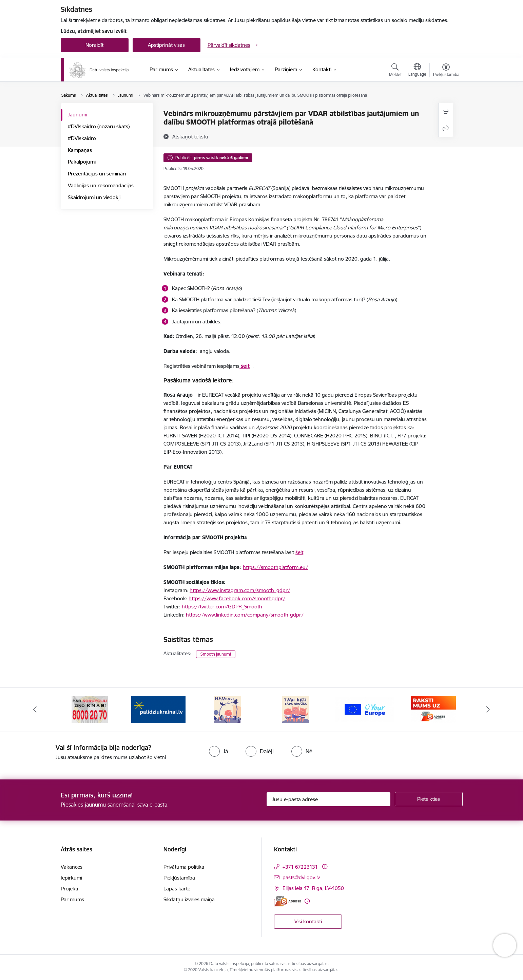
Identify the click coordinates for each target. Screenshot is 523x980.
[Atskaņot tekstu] (190, 136)
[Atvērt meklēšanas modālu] (395, 71)
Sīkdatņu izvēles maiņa (189, 899)
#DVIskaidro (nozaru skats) (99, 126)
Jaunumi (78, 115)
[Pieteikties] (429, 799)
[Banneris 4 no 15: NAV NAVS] (296, 709)
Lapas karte (177, 889)
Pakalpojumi (82, 162)
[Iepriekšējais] (35, 710)
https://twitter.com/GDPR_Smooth (222, 607)
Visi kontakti (308, 921)
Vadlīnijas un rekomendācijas (101, 185)
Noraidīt (94, 45)
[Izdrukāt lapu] (446, 111)
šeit (299, 552)
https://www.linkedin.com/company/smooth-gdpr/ (245, 615)
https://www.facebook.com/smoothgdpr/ (237, 598)
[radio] (218, 751)
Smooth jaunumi (216, 654)
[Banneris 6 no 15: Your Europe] (433, 709)
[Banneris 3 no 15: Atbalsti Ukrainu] (227, 709)
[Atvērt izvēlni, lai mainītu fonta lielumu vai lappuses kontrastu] (446, 71)
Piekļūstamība (179, 878)
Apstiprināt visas (166, 45)
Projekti (69, 889)
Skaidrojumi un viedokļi (94, 197)
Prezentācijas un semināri (97, 174)
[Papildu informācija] (325, 866)
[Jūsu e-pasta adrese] (328, 799)
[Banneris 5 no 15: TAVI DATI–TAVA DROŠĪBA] (365, 709)
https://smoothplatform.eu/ (275, 567)
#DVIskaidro (82, 138)
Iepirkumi (71, 878)
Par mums (72, 899)
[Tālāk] (488, 710)
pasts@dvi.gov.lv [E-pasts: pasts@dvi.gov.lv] (301, 877)
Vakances (72, 867)
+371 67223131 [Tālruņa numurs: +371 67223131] (300, 867)
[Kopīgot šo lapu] (446, 128)
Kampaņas (80, 150)
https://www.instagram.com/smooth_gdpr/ (240, 590)
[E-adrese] (288, 901)
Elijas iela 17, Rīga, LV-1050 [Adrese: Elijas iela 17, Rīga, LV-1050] (313, 888)
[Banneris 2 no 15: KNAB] (159, 709)
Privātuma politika (184, 867)
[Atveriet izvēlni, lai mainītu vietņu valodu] (417, 71)
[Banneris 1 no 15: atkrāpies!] (90, 709)
